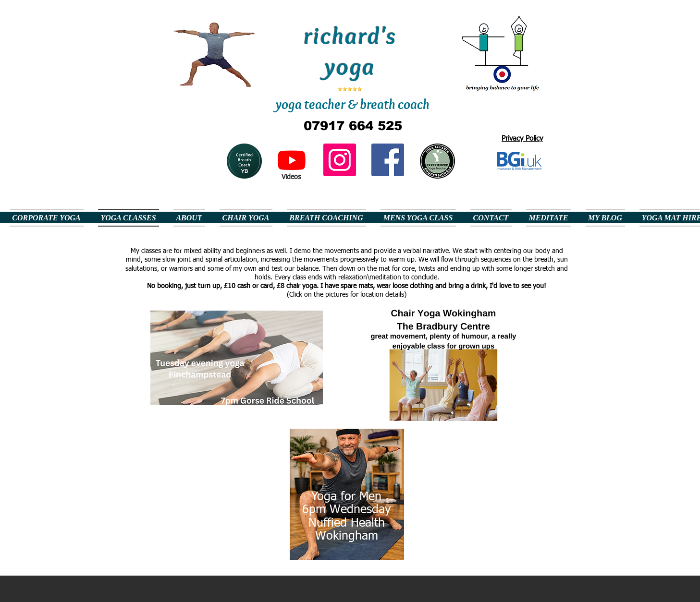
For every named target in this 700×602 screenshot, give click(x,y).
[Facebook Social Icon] (388, 160)
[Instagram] (340, 160)
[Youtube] (292, 160)
